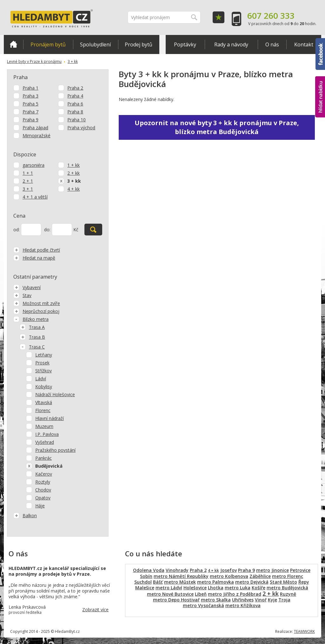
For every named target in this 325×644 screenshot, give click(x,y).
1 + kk (73, 165)
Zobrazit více (95, 610)
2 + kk (73, 173)
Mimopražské (36, 136)
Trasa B (32, 337)
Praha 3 (30, 96)
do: (47, 230)
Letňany (44, 355)
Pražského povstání (55, 450)
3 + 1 (28, 189)
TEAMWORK (304, 631)
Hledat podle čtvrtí (37, 250)
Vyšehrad (45, 442)
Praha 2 (75, 88)
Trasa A (32, 327)
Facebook (320, 54)
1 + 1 (28, 173)
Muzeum (44, 426)
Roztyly (43, 482)
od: (17, 230)
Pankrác (43, 458)
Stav (22, 295)
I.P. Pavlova (47, 434)
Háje (40, 506)
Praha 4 (75, 96)
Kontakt (304, 44)
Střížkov (43, 371)
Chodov (43, 490)
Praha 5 (30, 104)
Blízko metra (31, 319)
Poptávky (185, 44)
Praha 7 (30, 112)
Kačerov (44, 474)
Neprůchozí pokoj (36, 311)
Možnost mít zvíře (37, 303)
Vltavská (44, 402)
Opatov (43, 498)
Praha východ (81, 128)
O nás (272, 44)
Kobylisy (44, 386)
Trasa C (32, 347)
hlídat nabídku (320, 97)
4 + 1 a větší (35, 197)
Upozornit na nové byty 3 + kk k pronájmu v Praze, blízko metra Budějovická (217, 127)
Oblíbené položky (219, 17)
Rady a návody (231, 44)
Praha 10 (76, 120)
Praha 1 (30, 88)
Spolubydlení (95, 44)
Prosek (42, 363)
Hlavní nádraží (50, 418)
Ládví (41, 379)
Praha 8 (75, 112)
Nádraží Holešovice (55, 394)
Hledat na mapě (34, 258)
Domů (13, 44)
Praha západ (35, 128)
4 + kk (73, 189)
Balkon (25, 515)
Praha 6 (75, 104)
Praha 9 (30, 120)
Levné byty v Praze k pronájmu (34, 61)
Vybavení (27, 287)
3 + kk (73, 61)
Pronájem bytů (48, 44)
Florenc (43, 410)
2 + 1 (28, 181)
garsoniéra (33, 165)
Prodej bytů (139, 44)
